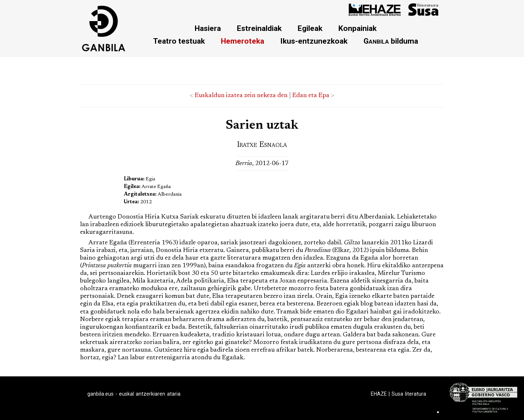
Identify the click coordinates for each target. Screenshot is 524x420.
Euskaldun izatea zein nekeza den (241, 96)
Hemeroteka (243, 41)
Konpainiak (358, 28)
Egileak (310, 28)
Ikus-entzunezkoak (314, 41)
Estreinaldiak (259, 28)
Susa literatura (409, 394)
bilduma (391, 41)
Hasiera (208, 28)
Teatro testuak (179, 41)
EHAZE (379, 394)
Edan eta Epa (311, 96)
